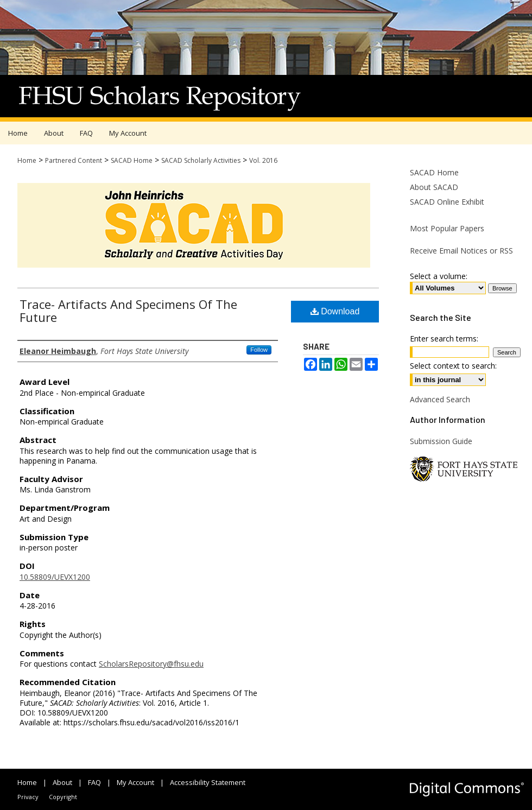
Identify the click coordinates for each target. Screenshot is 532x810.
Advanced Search (440, 399)
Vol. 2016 (263, 160)
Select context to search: (453, 366)
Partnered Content (74, 160)
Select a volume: (439, 276)
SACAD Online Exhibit (447, 202)
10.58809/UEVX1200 (55, 577)
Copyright (63, 797)
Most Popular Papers (447, 228)
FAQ (94, 782)
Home (27, 160)
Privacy (28, 797)
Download (335, 311)
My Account (135, 782)
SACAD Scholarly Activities (201, 160)
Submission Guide (441, 441)
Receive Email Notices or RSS (461, 251)
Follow (259, 350)
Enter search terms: (444, 338)
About (62, 782)
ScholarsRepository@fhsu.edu (151, 664)
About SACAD (434, 187)
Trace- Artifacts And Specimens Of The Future (128, 311)
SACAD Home (132, 160)
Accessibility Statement (208, 782)
